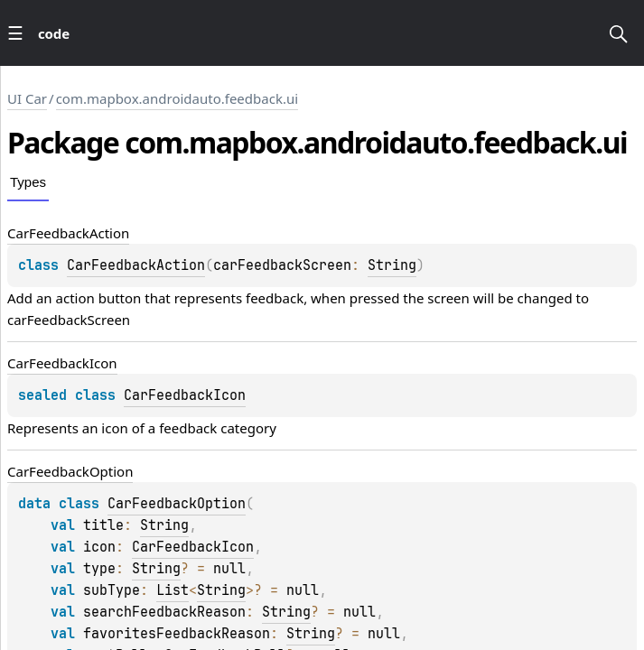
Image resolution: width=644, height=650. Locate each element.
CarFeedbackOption (177, 504)
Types (28, 182)
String (392, 265)
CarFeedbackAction (136, 265)
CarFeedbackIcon (185, 395)
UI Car (27, 98)
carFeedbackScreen (69, 320)
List (173, 590)
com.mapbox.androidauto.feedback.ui (177, 98)
